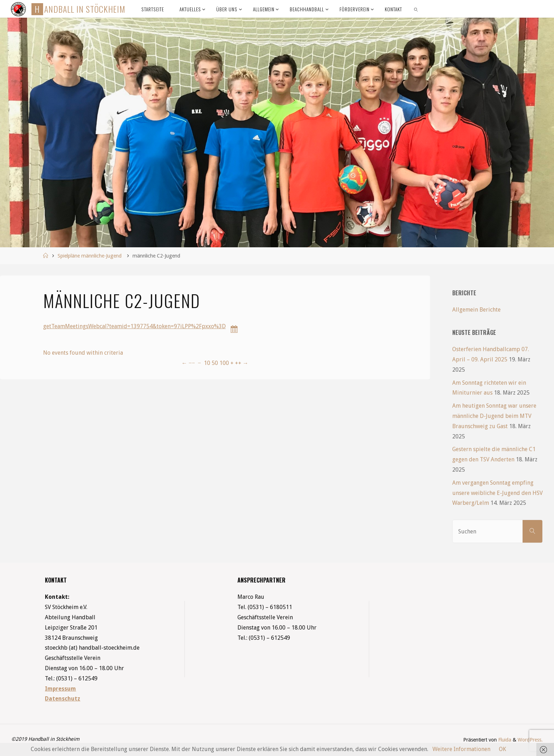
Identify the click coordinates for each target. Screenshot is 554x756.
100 (224, 363)
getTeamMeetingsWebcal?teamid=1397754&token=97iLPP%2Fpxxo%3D (134, 326)
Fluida (504, 740)
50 (215, 363)
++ (238, 363)
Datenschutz (63, 699)
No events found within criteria (83, 353)
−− (192, 363)
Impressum (60, 689)
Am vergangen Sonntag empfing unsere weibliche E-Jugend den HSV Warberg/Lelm (497, 493)
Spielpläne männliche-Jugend (90, 256)
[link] (416, 9)
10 (207, 363)
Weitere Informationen (461, 749)
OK (502, 749)
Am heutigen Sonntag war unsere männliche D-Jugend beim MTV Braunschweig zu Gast (494, 416)
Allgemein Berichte (476, 310)
